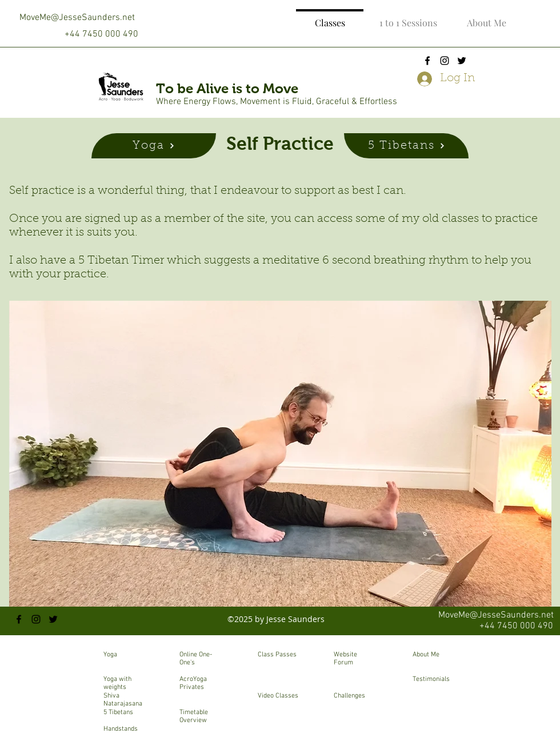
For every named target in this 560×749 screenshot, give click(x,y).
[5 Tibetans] (406, 146)
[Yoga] (154, 146)
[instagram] (445, 61)
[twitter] (462, 61)
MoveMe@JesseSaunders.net (77, 18)
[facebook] (427, 61)
